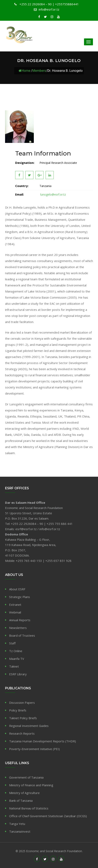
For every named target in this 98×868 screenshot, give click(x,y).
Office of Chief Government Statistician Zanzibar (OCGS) (48, 816)
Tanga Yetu (17, 824)
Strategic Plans (20, 597)
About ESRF (17, 589)
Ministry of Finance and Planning (31, 785)
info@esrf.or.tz (49, 9)
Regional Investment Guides (29, 726)
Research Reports (22, 733)
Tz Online (16, 651)
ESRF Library (18, 674)
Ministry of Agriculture (24, 793)
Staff (12, 643)
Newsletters (18, 628)
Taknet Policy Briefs (23, 718)
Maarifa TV (17, 659)
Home (24, 71)
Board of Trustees (22, 635)
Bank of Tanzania (21, 801)
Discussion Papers (22, 703)
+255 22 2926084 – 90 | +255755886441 (49, 4)
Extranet (15, 605)
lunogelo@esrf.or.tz (53, 194)
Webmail (15, 612)
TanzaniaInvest (20, 831)
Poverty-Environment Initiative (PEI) (34, 749)
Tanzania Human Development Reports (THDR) (43, 741)
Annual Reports (20, 620)
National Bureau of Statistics (29, 808)
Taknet (14, 666)
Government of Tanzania (26, 777)
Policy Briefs (18, 710)
